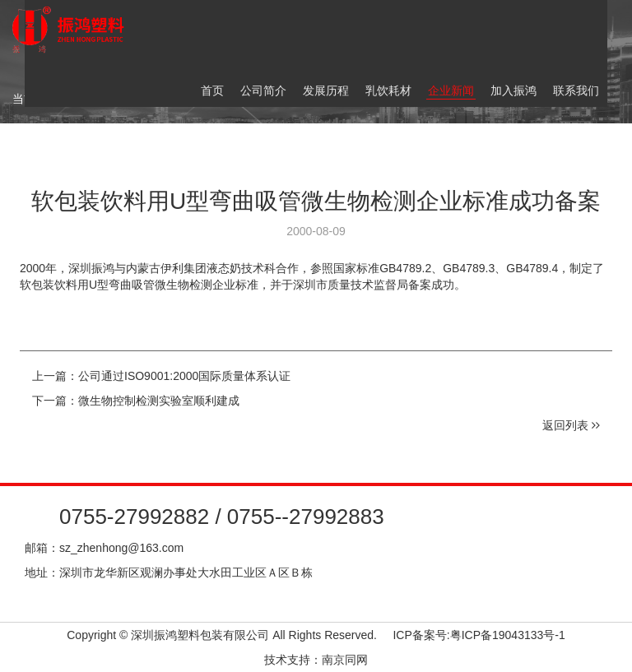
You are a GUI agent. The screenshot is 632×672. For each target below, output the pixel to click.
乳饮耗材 (388, 90)
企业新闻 (451, 90)
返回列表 (571, 425)
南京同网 (345, 660)
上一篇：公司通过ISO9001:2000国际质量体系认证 (161, 376)
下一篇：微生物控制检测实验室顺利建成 (136, 401)
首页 (212, 90)
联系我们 (576, 90)
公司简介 (263, 90)
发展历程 (326, 90)
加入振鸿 (513, 90)
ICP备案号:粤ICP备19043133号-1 (479, 635)
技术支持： (293, 660)
